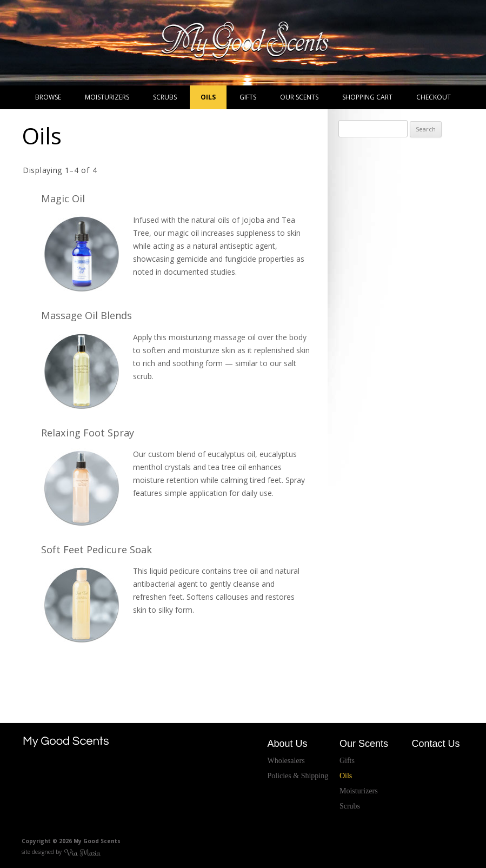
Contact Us (435, 744)
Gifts (248, 97)
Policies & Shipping (298, 776)
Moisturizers (107, 97)
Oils (208, 97)
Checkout (434, 97)
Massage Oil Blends (86, 315)
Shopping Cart (367, 97)
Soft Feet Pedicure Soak (96, 549)
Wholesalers (286, 761)
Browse (48, 97)
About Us (287, 744)
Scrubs (165, 97)
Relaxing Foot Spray (88, 433)
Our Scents (299, 97)
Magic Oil (63, 198)
